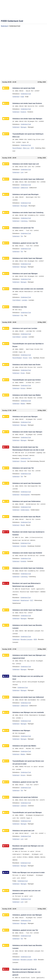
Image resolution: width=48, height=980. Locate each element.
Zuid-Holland (17, 300)
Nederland (4, 26)
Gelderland (16, 97)
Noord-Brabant (17, 148)
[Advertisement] (24, 54)
